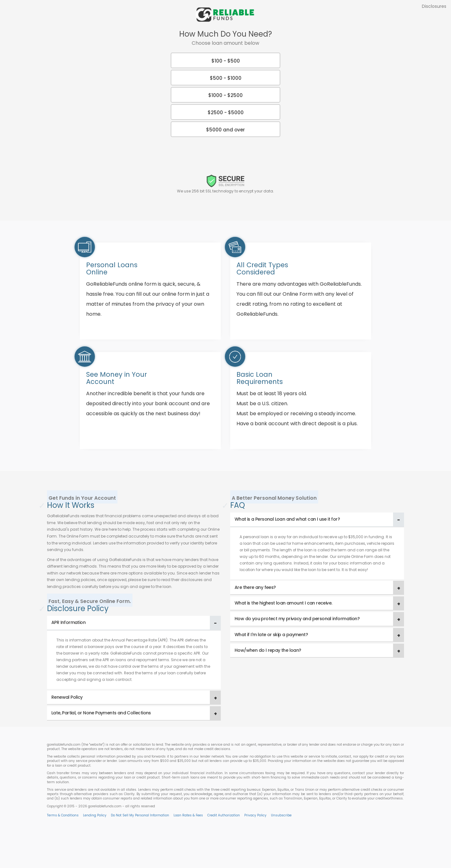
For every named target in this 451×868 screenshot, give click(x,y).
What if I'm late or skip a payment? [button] (271, 635)
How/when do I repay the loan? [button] (268, 650)
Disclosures (434, 6)
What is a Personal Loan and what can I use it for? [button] (287, 519)
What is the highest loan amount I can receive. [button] (283, 603)
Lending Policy (95, 815)
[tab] (134, 623)
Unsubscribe (281, 815)
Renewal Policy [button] (67, 697)
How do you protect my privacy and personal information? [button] (297, 619)
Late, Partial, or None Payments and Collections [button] (101, 713)
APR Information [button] (68, 622)
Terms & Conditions (63, 815)
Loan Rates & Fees (188, 815)
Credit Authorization (224, 815)
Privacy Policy (255, 815)
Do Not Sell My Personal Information (140, 815)
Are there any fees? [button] (255, 587)
